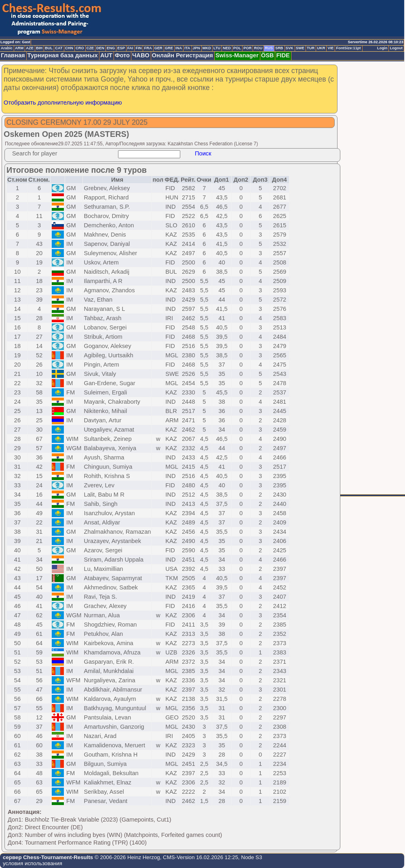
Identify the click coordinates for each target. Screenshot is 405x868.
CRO (80, 48)
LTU (217, 48)
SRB (279, 48)
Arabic (7, 48)
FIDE (283, 55)
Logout (396, 48)
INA (179, 48)
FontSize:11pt (348, 48)
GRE (169, 48)
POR (247, 48)
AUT (106, 55)
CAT (59, 48)
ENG (111, 48)
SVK (290, 48)
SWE (300, 48)
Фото (122, 55)
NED (227, 48)
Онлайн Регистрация (182, 55)
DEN (100, 48)
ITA (187, 48)
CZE (90, 48)
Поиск (203, 153)
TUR (311, 48)
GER (158, 48)
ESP (121, 48)
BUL (49, 48)
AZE (30, 48)
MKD (207, 48)
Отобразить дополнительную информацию (63, 103)
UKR (321, 48)
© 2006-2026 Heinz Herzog (126, 857)
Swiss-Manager (237, 55)
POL (237, 48)
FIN (138, 48)
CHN (69, 48)
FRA (148, 48)
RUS (269, 48)
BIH (39, 48)
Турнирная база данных (63, 55)
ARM (19, 48)
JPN (196, 48)
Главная (13, 55)
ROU (258, 48)
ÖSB (268, 55)
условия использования (33, 863)
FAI (130, 48)
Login (382, 48)
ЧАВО (141, 55)
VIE (330, 48)
